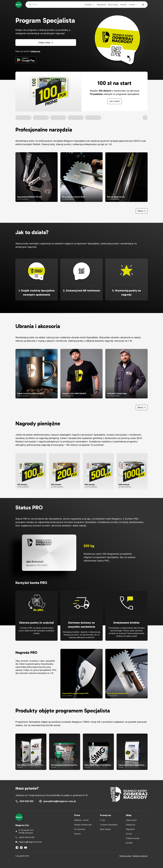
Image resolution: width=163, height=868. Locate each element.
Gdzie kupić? (131, 820)
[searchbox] (51, 5)
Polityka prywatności (140, 856)
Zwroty (129, 834)
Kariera (77, 834)
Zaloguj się (130, 825)
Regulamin (130, 829)
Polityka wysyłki (133, 838)
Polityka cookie (125, 856)
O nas (103, 820)
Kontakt (123, 5)
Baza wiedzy (113, 5)
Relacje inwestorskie (83, 825)
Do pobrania (80, 829)
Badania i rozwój (81, 820)
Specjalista (101, 5)
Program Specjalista (109, 825)
